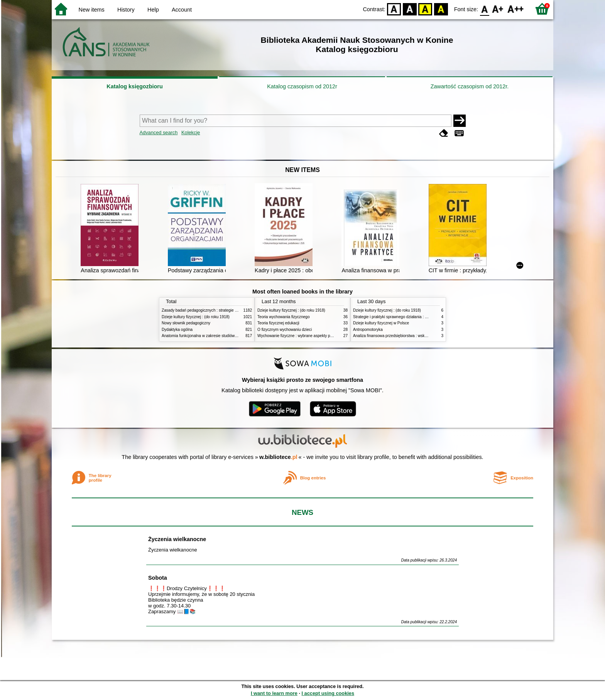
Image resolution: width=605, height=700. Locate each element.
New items (92, 10)
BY (441, 9)
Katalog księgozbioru (135, 86)
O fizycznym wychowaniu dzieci (285, 330)
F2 (516, 9)
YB (425, 9)
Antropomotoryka (368, 330)
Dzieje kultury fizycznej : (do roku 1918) (196, 317)
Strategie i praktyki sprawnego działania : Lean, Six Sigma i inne (408, 317)
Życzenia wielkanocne (177, 539)
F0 (484, 9)
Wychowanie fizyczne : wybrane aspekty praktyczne (302, 336)
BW (410, 9)
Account (182, 10)
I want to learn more (274, 693)
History (126, 10)
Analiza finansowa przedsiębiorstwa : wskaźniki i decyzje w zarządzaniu (415, 336)
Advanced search (159, 132)
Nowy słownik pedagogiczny (186, 323)
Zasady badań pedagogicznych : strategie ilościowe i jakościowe (217, 310)
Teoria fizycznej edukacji (278, 323)
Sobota (158, 578)
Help (153, 10)
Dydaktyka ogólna (177, 330)
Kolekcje (191, 132)
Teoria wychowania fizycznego (284, 317)
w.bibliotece (278, 457)
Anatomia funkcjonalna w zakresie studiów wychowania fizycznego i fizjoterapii (229, 336)
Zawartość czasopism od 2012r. (470, 86)
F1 (498, 9)
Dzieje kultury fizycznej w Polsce (381, 323)
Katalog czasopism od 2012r (302, 86)
